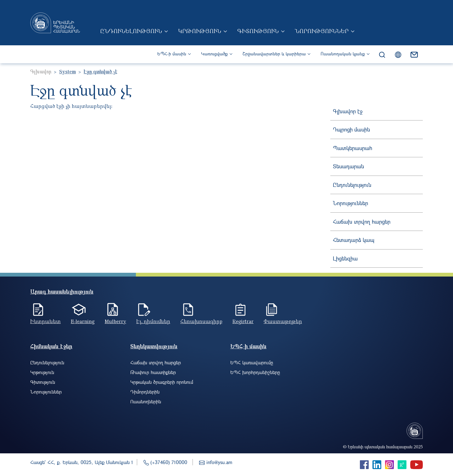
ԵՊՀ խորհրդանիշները (255, 372)
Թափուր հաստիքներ (153, 372)
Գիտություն (258, 31)
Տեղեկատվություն (154, 346)
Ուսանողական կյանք (343, 54)
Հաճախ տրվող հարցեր (362, 222)
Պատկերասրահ (352, 148)
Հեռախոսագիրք (201, 321)
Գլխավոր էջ (348, 111)
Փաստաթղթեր (283, 321)
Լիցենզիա (345, 258)
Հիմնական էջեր (51, 346)
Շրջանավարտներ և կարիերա (274, 54)
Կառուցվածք (214, 54)
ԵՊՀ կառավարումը (252, 362)
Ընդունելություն (131, 31)
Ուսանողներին (146, 401)
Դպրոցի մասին (351, 129)
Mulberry (115, 321)
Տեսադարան (348, 166)
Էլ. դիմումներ (153, 321)
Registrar (243, 321)
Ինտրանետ (45, 321)
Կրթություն (200, 31)
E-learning (83, 321)
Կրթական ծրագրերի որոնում (162, 382)
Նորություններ (322, 31)
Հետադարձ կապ (354, 240)
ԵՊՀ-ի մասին (172, 54)
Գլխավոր (41, 71)
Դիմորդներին (145, 392)
